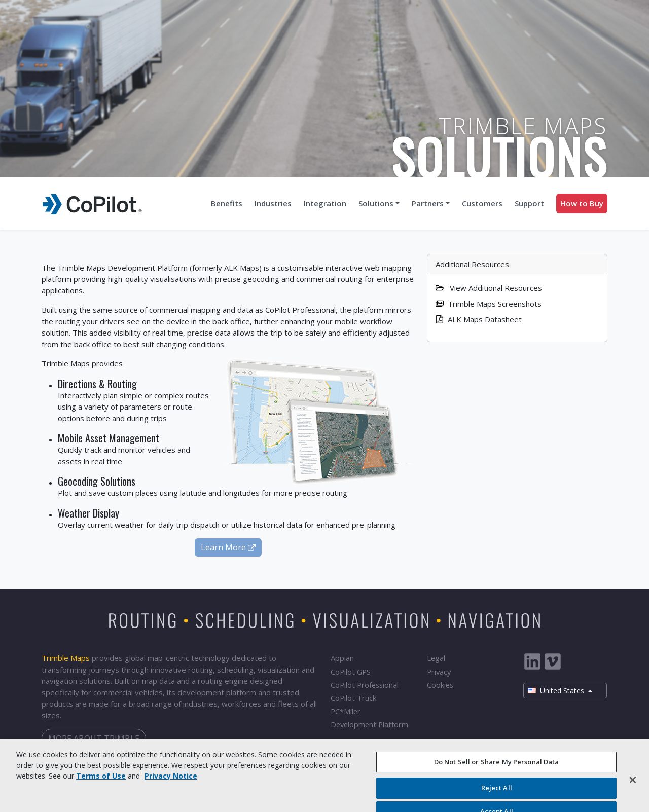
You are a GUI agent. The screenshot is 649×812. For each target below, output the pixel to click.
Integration (325, 203)
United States (557, 691)
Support (529, 203)
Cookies (440, 685)
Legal (436, 658)
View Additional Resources (489, 288)
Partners (428, 203)
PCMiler (346, 711)
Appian (342, 658)
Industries (273, 203)
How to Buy (582, 203)
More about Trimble (94, 739)
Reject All (497, 793)
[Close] (633, 785)
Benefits (227, 203)
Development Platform (369, 724)
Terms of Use (101, 781)
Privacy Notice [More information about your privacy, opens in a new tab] (171, 781)
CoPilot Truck (353, 698)
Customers (482, 203)
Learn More (228, 547)
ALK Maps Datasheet (479, 319)
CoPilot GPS (351, 672)
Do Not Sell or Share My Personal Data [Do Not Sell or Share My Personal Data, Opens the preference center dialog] (497, 767)
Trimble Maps (66, 658)
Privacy (439, 672)
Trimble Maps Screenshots (489, 304)
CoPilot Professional (365, 685)
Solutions (376, 203)
